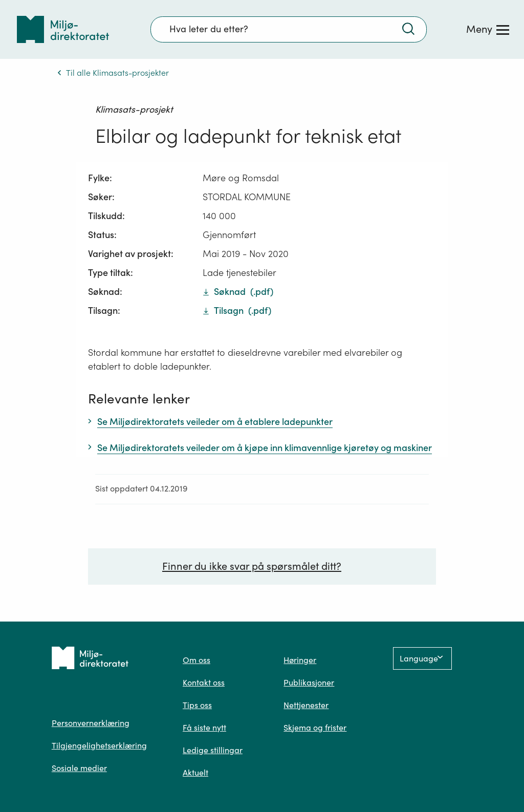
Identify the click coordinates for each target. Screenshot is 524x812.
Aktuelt (195, 773)
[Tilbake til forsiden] (63, 29)
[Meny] (488, 29)
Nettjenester (306, 705)
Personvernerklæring (91, 723)
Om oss (196, 660)
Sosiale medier (79, 768)
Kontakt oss (204, 682)
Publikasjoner (309, 682)
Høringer (300, 660)
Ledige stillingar (213, 750)
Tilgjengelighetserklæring (99, 745)
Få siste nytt (204, 728)
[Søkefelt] (289, 29)
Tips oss (197, 705)
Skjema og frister (315, 728)
